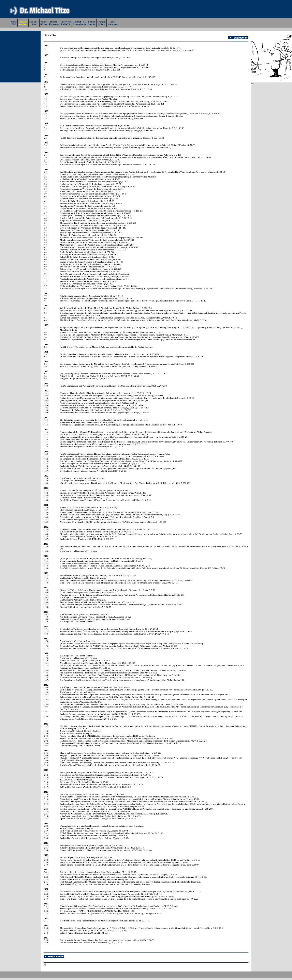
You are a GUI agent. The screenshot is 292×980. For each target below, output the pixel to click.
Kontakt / (34, 22)
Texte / (44, 22)
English (92, 22)
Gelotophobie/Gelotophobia (79, 23)
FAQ (14, 24)
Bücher (44, 24)
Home (14, 22)
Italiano (101, 24)
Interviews (66, 22)
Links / (113, 22)
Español (92, 24)
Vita (34, 24)
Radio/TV (66, 24)
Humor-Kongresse (54, 23)
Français (101, 22)
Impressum (113, 24)
